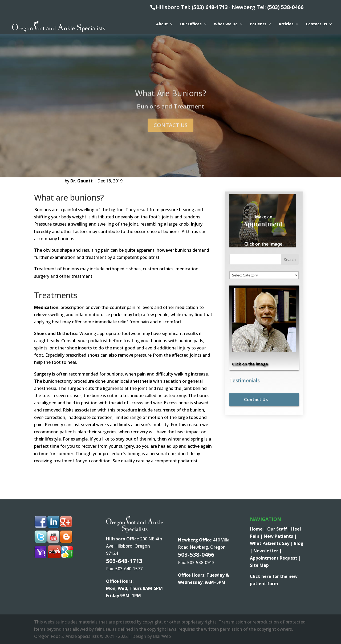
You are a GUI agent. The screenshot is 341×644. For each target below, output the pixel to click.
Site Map (259, 565)
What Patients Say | (272, 543)
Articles (286, 24)
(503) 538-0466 (285, 7)
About (162, 24)
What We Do (226, 24)
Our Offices (191, 24)
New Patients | (280, 536)
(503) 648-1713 (210, 7)
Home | (259, 529)
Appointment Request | (275, 558)
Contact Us (316, 24)
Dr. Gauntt (82, 181)
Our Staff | (279, 529)
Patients (258, 24)
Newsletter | (267, 551)
